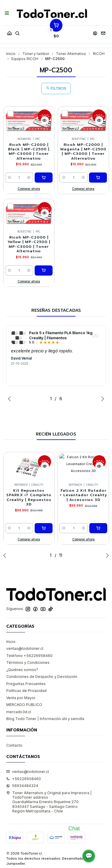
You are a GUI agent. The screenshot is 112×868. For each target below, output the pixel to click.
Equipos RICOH (25, 59)
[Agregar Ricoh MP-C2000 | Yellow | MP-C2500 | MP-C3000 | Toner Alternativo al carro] (44, 271)
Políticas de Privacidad (26, 691)
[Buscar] (17, 32)
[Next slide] (101, 399)
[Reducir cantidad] (9, 178)
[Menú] (7, 13)
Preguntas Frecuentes (26, 684)
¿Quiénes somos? (22, 670)
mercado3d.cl (19, 712)
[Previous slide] (11, 399)
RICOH (99, 54)
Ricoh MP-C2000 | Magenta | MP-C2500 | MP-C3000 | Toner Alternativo (83, 152)
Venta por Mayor (21, 698)
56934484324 (22, 786)
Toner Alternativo (71, 54)
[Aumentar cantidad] (29, 178)
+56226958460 (24, 779)
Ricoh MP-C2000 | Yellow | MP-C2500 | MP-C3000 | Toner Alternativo (29, 244)
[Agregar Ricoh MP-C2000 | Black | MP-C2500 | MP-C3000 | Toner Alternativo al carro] (44, 178)
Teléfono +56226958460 (29, 656)
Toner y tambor (36, 54)
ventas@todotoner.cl (25, 648)
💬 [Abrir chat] (89, 856)
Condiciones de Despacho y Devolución (42, 677)
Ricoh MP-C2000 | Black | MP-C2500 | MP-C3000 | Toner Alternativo (29, 152)
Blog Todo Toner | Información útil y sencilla (45, 719)
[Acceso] (95, 32)
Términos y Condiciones (28, 663)
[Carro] (56, 32)
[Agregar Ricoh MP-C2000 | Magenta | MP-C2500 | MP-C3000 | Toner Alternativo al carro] (98, 178)
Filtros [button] (56, 88)
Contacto (14, 745)
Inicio (11, 54)
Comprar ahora (29, 189)
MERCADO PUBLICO (24, 705)
